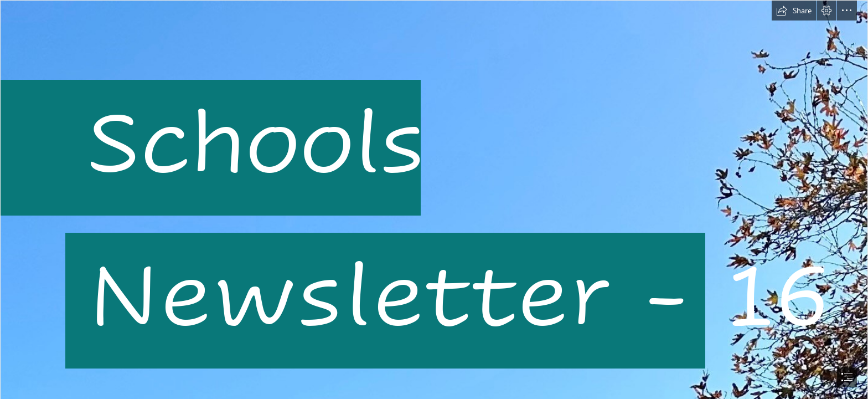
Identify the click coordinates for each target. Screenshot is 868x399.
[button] (794, 11)
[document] (434, 199)
